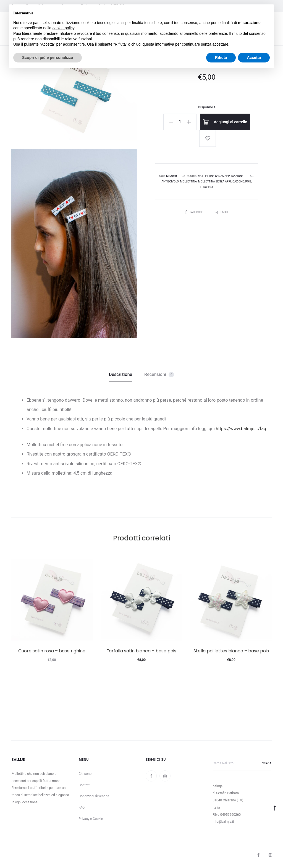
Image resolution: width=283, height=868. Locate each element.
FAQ (82, 807)
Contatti (85, 785)
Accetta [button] (254, 57)
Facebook (195, 212)
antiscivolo (170, 181)
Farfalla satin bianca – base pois (141, 651)
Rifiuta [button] (221, 57)
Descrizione (120, 374)
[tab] (120, 375)
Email (221, 212)
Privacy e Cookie (91, 819)
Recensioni (159, 375)
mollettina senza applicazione (221, 181)
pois (248, 181)
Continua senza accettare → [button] (244, 11)
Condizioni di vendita (94, 796)
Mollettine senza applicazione (221, 176)
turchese (207, 187)
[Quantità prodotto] (180, 122)
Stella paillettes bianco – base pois (231, 651)
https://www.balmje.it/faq (241, 429)
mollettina (189, 181)
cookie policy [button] (63, 28)
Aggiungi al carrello (225, 122)
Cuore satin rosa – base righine (52, 651)
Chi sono (85, 774)
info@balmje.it (223, 822)
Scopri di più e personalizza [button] (48, 57)
